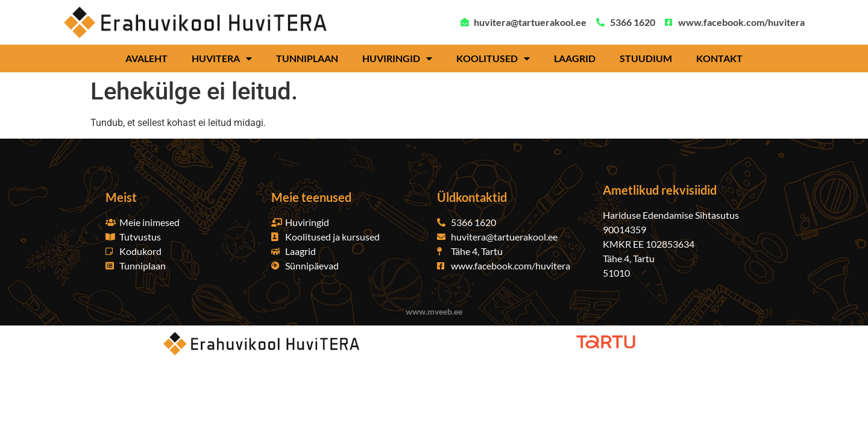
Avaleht (146, 58)
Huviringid (397, 58)
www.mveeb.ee (434, 311)
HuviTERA (222, 58)
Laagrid (575, 58)
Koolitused (493, 58)
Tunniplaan (307, 58)
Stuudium (646, 58)
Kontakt (719, 58)
